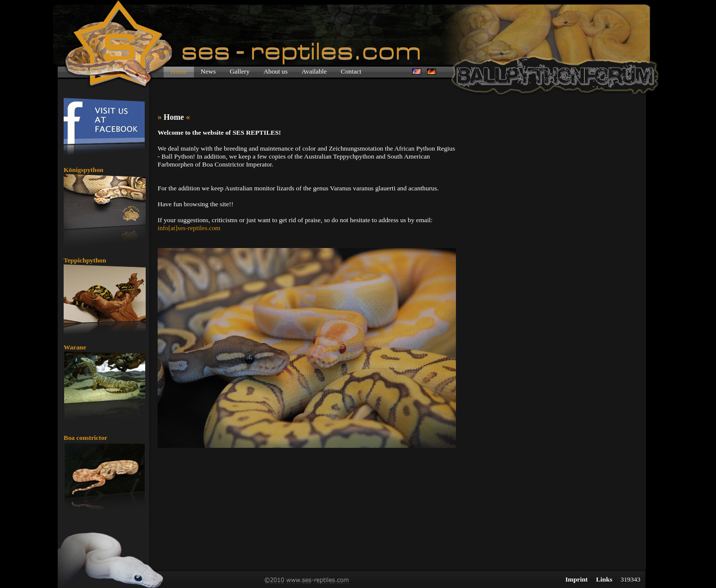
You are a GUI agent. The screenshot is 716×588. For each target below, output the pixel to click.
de (432, 72)
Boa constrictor (86, 438)
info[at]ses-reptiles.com (189, 228)
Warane (75, 347)
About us (276, 71)
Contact (351, 71)
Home (179, 71)
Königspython (84, 170)
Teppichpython (85, 260)
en (417, 72)
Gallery (240, 71)
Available (314, 71)
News (208, 71)
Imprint (577, 579)
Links (604, 579)
